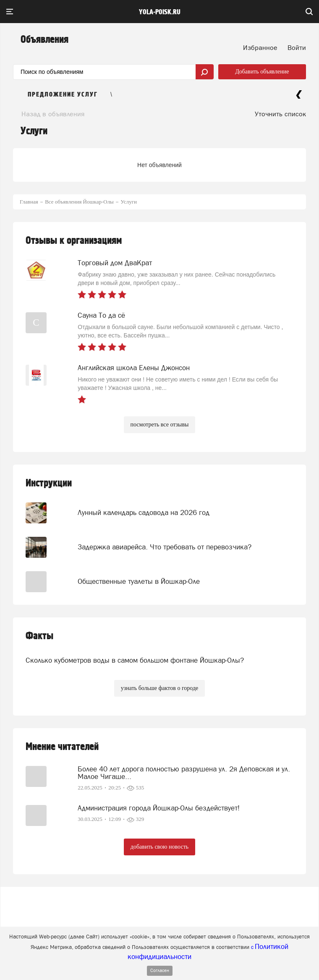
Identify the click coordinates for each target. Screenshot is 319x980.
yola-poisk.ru (160, 12)
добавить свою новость (159, 847)
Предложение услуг (63, 95)
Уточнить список (280, 114)
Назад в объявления (53, 114)
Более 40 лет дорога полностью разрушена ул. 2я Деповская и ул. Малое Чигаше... (184, 773)
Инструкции (49, 483)
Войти (297, 47)
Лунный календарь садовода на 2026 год (144, 512)
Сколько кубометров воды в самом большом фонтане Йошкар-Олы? (135, 660)
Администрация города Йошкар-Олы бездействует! (159, 808)
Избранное (260, 47)
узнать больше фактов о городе (159, 688)
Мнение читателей (62, 747)
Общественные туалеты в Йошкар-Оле (139, 581)
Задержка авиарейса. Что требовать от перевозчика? (165, 547)
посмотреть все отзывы (160, 425)
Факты (39, 636)
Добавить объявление (262, 72)
